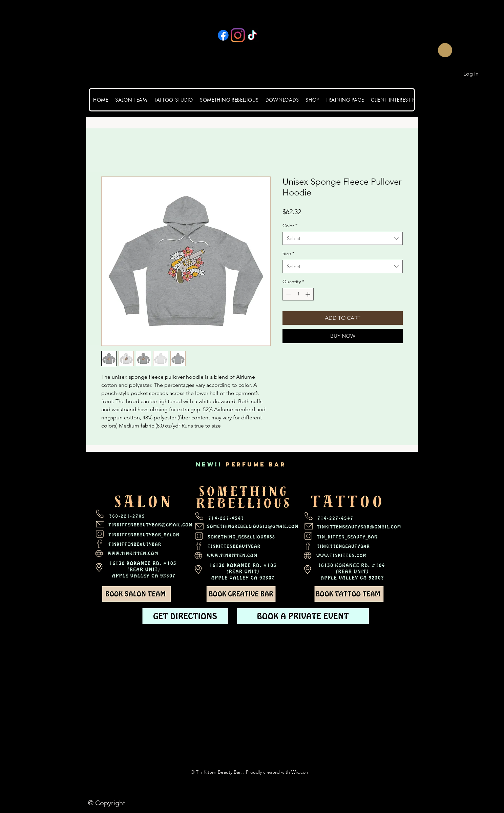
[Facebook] (223, 35)
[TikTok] (252, 35)
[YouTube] (267, 35)
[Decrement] (288, 294)
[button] (435, 50)
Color (290, 226)
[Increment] (308, 294)
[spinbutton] (298, 294)
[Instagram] (238, 35)
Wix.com (300, 772)
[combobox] (343, 238)
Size (288, 253)
